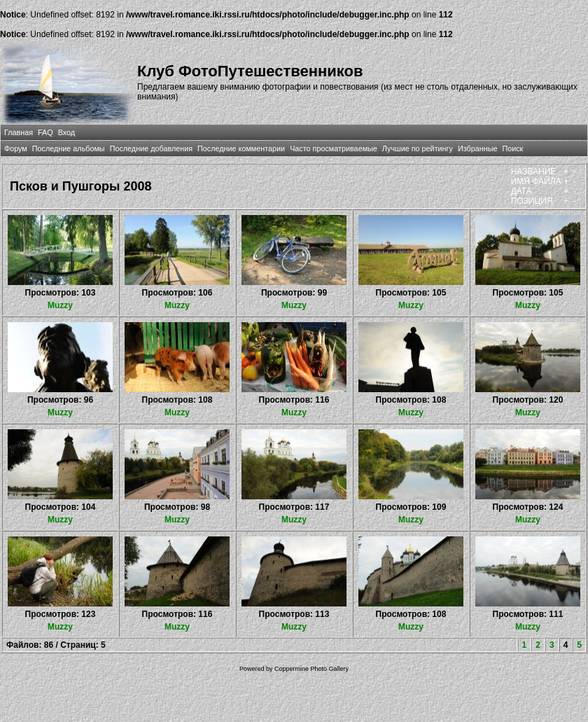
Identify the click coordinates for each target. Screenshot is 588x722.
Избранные (477, 148)
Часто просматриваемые (334, 148)
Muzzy (60, 305)
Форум (16, 148)
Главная (19, 132)
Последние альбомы (69, 148)
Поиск (512, 148)
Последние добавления (151, 148)
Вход (66, 132)
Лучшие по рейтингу (418, 148)
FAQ (45, 132)
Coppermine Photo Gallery (311, 669)
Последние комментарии (241, 148)
